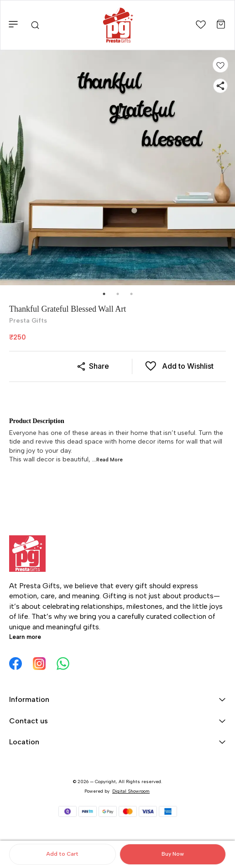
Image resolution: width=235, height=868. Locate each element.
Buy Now (173, 854)
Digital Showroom (131, 791)
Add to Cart (62, 854)
